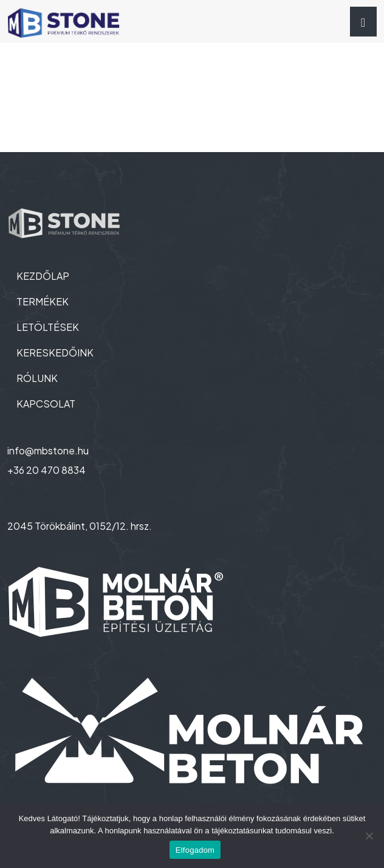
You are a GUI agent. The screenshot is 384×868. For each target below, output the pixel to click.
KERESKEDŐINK (55, 352)
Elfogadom (195, 850)
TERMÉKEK (43, 301)
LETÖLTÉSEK (48, 327)
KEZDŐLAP (43, 276)
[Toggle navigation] (363, 22)
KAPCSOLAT (46, 404)
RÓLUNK (37, 378)
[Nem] (369, 836)
